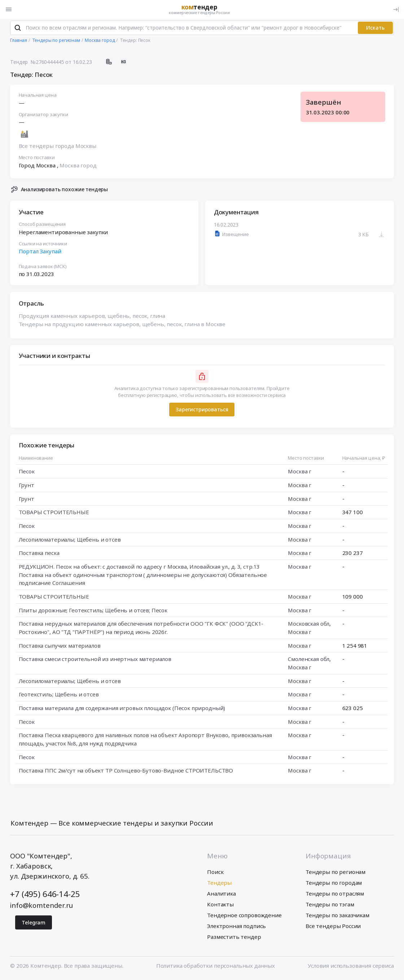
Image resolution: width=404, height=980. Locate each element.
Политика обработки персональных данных (216, 967)
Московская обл (309, 625)
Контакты (220, 906)
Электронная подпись (236, 928)
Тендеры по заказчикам (337, 917)
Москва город (78, 167)
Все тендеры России (333, 928)
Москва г (300, 473)
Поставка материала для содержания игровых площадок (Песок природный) (122, 710)
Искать (375, 29)
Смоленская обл (309, 661)
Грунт (27, 487)
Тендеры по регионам (335, 873)
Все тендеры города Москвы (58, 148)
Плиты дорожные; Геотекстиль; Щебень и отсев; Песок (93, 612)
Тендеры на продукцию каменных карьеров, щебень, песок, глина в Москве (122, 326)
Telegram (34, 924)
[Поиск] (17, 29)
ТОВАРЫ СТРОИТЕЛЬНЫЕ (54, 514)
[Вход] (396, 9)
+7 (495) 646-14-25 (45, 896)
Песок (27, 473)
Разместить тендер (234, 939)
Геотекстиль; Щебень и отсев (59, 696)
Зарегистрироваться (202, 411)
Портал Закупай (40, 253)
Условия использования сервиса (351, 967)
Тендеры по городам (334, 884)
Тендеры (219, 884)
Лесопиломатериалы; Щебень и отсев (70, 541)
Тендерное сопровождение (244, 917)
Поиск (215, 873)
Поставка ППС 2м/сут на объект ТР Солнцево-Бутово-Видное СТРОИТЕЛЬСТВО (126, 772)
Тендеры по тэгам (330, 906)
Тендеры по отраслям (335, 895)
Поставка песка (39, 555)
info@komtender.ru (41, 907)
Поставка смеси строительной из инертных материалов (95, 661)
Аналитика (221, 895)
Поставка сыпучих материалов (60, 647)
